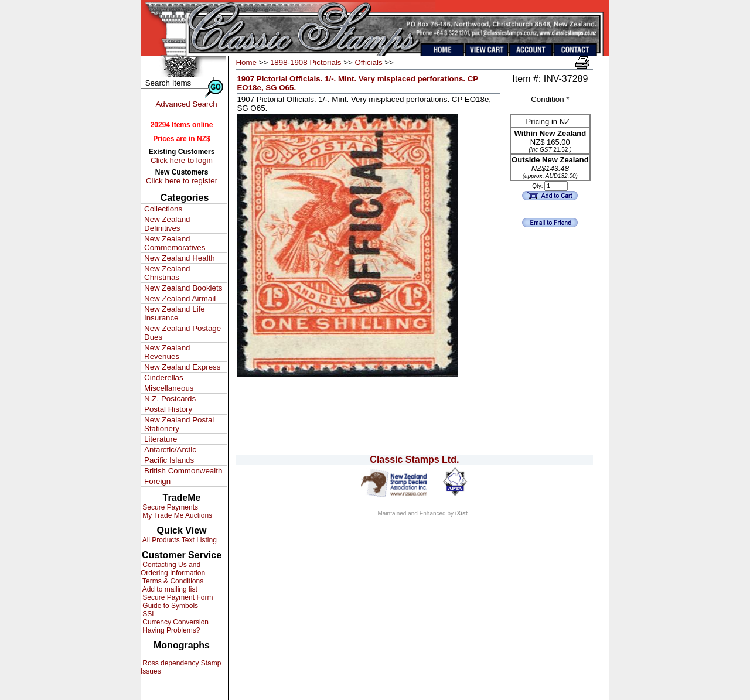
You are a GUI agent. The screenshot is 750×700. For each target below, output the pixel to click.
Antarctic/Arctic (170, 450)
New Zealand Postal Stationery (179, 424)
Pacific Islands (169, 460)
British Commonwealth (183, 471)
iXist (461, 513)
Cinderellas (164, 378)
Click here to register (182, 181)
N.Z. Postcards (170, 399)
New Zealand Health (180, 258)
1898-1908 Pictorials (306, 62)
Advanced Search (186, 104)
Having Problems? (170, 630)
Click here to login (182, 160)
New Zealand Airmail (180, 298)
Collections (163, 209)
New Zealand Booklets (183, 288)
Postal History (168, 409)
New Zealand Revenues (167, 352)
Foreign (157, 481)
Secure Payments (169, 507)
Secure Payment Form (177, 597)
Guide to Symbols (169, 606)
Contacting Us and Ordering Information (173, 569)
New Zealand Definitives (167, 224)
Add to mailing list (169, 589)
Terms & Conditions (172, 581)
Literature (161, 439)
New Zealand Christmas (167, 273)
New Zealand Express (182, 367)
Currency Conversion (175, 622)
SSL (148, 614)
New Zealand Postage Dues (183, 333)
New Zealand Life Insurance (175, 313)
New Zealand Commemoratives (175, 243)
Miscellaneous (169, 388)
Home (246, 62)
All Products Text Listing (179, 540)
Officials (368, 62)
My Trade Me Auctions (176, 515)
